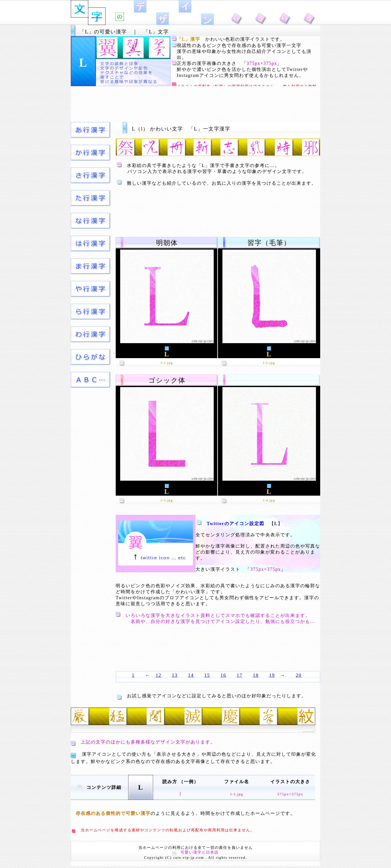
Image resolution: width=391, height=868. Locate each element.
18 (256, 675)
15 (207, 675)
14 (191, 675)
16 (223, 675)
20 (299, 675)
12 (158, 675)
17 (240, 675)
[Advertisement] (195, 104)
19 (272, 675)
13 (175, 675)
